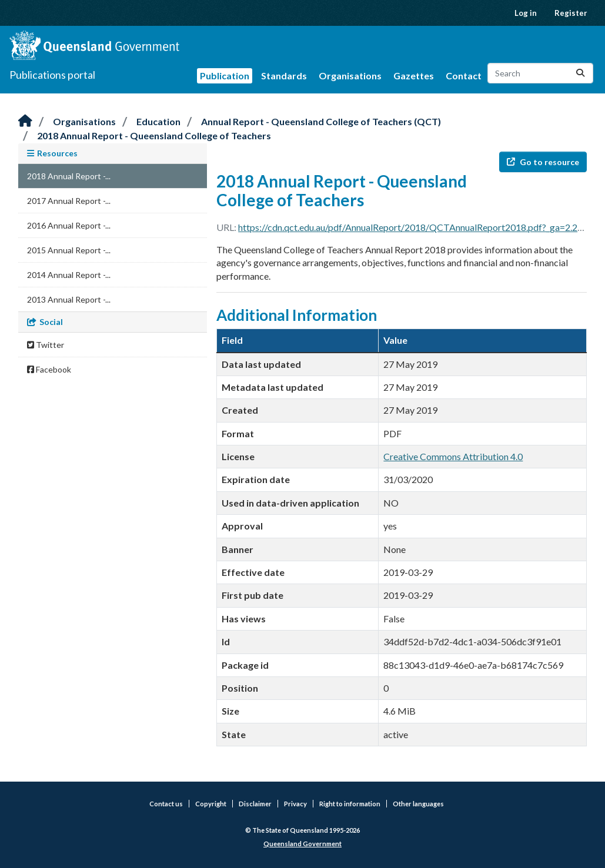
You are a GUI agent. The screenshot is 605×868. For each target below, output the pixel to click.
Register (571, 13)
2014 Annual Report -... (69, 275)
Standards (284, 76)
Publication (225, 76)
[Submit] (580, 73)
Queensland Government (302, 844)
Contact (464, 76)
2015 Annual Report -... (69, 250)
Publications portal (52, 75)
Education (158, 121)
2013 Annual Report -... (69, 299)
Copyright (211, 804)
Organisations (350, 76)
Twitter (46, 345)
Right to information (350, 804)
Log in (526, 13)
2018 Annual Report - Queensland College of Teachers (154, 135)
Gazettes (414, 76)
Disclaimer (255, 804)
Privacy (295, 804)
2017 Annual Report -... (69, 201)
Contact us (166, 804)
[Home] (25, 121)
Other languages (418, 804)
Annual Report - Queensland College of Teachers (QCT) (321, 121)
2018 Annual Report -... (69, 176)
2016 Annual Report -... (69, 225)
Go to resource (543, 162)
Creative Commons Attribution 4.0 (453, 456)
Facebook (49, 369)
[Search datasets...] (540, 73)
